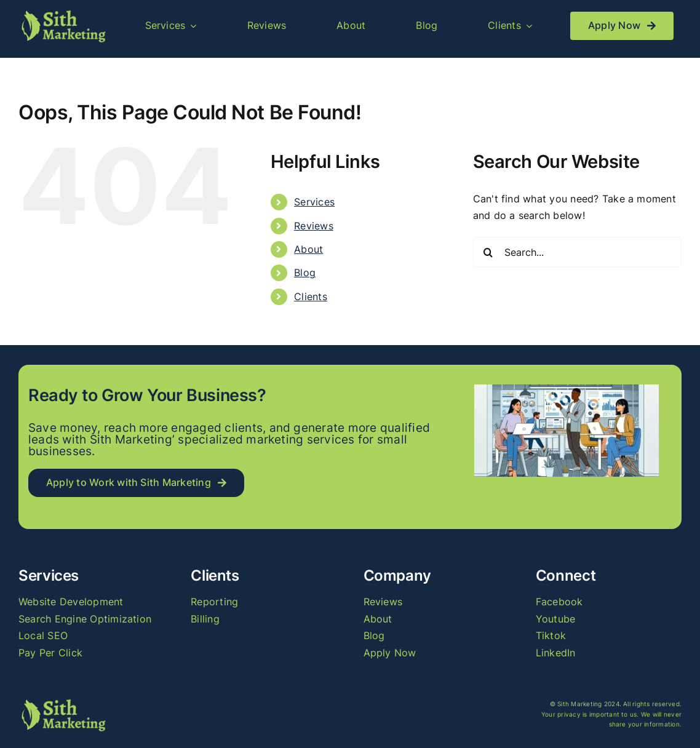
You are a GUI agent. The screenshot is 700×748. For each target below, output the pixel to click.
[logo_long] (63, 13)
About (308, 249)
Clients (311, 296)
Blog (305, 273)
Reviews (314, 226)
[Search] (488, 252)
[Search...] (577, 252)
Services (314, 202)
